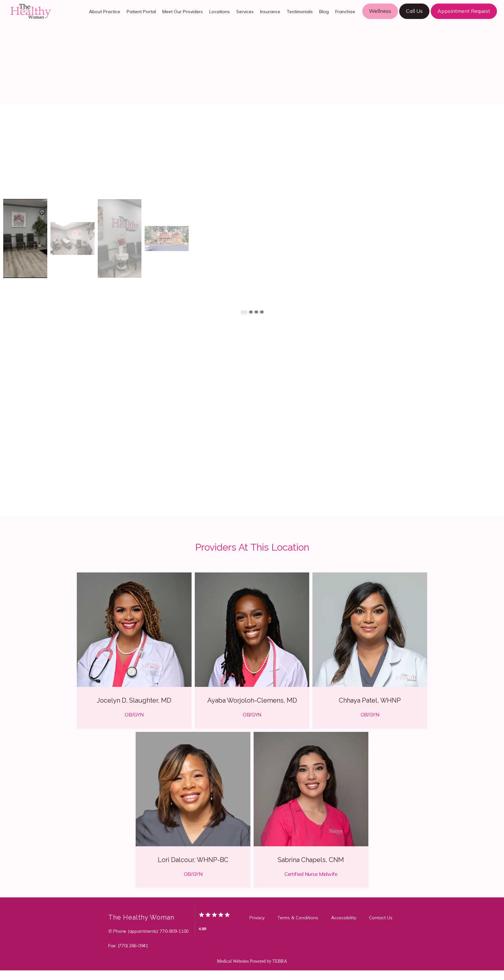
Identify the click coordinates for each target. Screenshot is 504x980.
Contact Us (381, 927)
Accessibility (344, 927)
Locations (220, 16)
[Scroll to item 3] (256, 322)
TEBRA (280, 971)
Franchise (345, 16)
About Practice (105, 16)
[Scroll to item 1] (244, 322)
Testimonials (300, 16)
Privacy (257, 927)
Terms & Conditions (298, 927)
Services (245, 16)
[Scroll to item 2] (251, 322)
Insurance (270, 16)
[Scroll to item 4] (262, 322)
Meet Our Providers (183, 16)
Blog (324, 16)
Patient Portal (141, 16)
